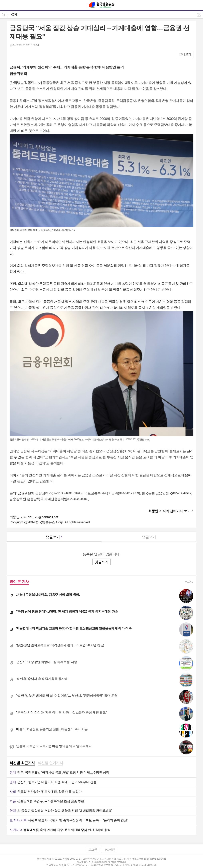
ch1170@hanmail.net (43, 517)
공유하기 (199, 15)
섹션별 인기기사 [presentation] (50, 763)
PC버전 (110, 849)
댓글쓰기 (149, 537)
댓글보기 (54, 537)
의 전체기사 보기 (169, 511)
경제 (14, 14)
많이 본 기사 (19, 582)
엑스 (21, 54)
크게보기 (185, 54)
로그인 (93, 849)
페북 (13, 54)
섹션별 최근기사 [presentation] (22, 763)
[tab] (22, 763)
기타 (37, 54)
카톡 (29, 54)
